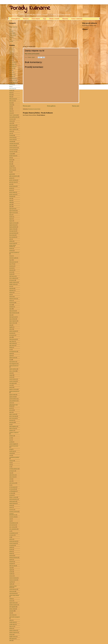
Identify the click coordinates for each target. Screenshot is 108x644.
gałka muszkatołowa (14, 176)
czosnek (11, 154)
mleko (11, 329)
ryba (10, 465)
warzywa (11, 576)
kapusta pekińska (13, 227)
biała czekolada (13, 62)
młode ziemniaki (13, 331)
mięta (11, 325)
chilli (10, 109)
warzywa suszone (13, 580)
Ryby (10, 39)
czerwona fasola (13, 150)
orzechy (11, 377)
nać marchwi (12, 335)
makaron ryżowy (13, 299)
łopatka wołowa (13, 284)
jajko (10, 207)
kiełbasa (11, 241)
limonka (11, 274)
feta (10, 172)
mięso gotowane (13, 317)
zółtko (11, 620)
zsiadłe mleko (12, 622)
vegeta (11, 568)
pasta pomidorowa (13, 401)
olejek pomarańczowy (14, 366)
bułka (11, 97)
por (10, 438)
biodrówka (12, 74)
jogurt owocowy (13, 213)
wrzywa (11, 601)
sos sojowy (12, 535)
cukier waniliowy (13, 129)
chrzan (11, 113)
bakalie (11, 54)
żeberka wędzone (13, 630)
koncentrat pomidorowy (14, 253)
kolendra (11, 251)
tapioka (11, 560)
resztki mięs (12, 451)
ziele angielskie (13, 607)
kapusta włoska (13, 229)
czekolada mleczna (13, 144)
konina (11, 256)
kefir (10, 239)
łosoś (10, 286)
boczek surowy (12, 80)
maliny (11, 301)
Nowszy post (27, 106)
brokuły (11, 91)
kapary (11, 219)
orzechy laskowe (13, 379)
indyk (11, 200)
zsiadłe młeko (12, 624)
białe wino (12, 68)
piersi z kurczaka (13, 416)
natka (10, 337)
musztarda (12, 333)
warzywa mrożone (13, 578)
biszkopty (11, 76)
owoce (11, 385)
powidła (11, 442)
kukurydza (12, 270)
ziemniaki (11, 611)
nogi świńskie (12, 343)
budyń (11, 93)
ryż (10, 467)
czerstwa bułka (12, 146)
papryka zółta (12, 397)
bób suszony (12, 89)
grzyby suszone (13, 194)
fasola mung (12, 170)
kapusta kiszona (13, 225)
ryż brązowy (12, 471)
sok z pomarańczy (13, 529)
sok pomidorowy (13, 523)
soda (10, 519)
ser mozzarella (12, 489)
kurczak (11, 272)
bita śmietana (12, 78)
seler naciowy (12, 483)
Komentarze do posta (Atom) (34, 109)
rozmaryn (11, 461)
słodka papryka (13, 501)
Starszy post (76, 106)
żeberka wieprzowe (13, 632)
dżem (10, 164)
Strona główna (16, 19)
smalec (11, 507)
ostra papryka (12, 383)
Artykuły (11, 41)
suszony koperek (13, 543)
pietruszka (12, 422)
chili (10, 107)
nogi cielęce (12, 341)
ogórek (11, 354)
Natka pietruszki (13, 339)
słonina (11, 505)
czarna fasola (12, 137)
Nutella (11, 347)
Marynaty (65, 19)
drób (10, 158)
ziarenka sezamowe (13, 605)
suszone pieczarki (13, 541)
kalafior (11, 217)
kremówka (12, 266)
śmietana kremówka (14, 558)
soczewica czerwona (14, 512)
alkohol (11, 48)
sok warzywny (12, 525)
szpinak (11, 547)
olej (10, 360)
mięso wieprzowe (13, 321)
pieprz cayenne (12, 414)
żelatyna (11, 635)
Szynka (11, 549)
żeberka (11, 628)
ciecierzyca (12, 119)
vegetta (11, 570)
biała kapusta (12, 64)
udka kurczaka (12, 566)
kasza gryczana (13, 231)
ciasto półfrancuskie (14, 117)
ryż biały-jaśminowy (14, 469)
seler (10, 481)
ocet (10, 349)
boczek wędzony (13, 82)
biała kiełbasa (12, 66)
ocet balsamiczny (13, 352)
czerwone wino (13, 152)
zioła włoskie (12, 615)
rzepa (10, 473)
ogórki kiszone (12, 358)
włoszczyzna (12, 591)
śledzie (11, 551)
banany (11, 58)
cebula (11, 105)
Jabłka (11, 203)
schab (11, 479)
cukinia (11, 131)
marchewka (12, 303)
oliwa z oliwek (12, 371)
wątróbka (11, 582)
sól (10, 537)
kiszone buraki (12, 243)
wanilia (11, 572)
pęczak (11, 408)
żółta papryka (12, 639)
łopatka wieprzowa (13, 282)
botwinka (11, 85)
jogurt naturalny (13, 211)
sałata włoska (12, 477)
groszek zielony (13, 186)
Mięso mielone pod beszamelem (32, 54)
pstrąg (11, 449)
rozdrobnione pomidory (14, 457)
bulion (11, 95)
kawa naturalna (13, 237)
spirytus (11, 539)
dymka (11, 160)
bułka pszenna (12, 99)
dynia (11, 162)
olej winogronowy (13, 364)
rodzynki (11, 453)
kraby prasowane (13, 262)
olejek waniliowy (13, 369)
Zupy (45, 19)
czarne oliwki (12, 139)
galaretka (11, 174)
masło (11, 305)
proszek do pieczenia (14, 446)
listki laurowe (12, 276)
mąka (10, 309)
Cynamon (11, 135)
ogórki (11, 356)
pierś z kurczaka (13, 418)
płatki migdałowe (13, 426)
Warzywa (26, 19)
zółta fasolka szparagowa (15, 617)
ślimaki (11, 553)
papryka (11, 387)
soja (10, 521)
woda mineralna (13, 593)
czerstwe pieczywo (13, 148)
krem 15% (12, 264)
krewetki (11, 268)
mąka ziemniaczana (13, 313)
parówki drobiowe (13, 399)
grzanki (11, 188)
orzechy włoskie (13, 381)
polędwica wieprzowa (14, 433)
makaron (11, 297)
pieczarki (11, 410)
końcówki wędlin (13, 258)
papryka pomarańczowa (14, 391)
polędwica (12, 430)
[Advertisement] (35, 33)
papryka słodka (13, 395)
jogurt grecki (12, 209)
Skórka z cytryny (13, 497)
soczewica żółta (13, 517)
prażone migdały (13, 444)
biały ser (11, 72)
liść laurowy (12, 280)
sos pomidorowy (13, 533)
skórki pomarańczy (13, 499)
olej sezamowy (12, 362)
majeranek (12, 288)
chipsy (11, 111)
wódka (11, 599)
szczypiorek (12, 545)
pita (10, 424)
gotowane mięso (13, 182)
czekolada (11, 141)
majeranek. (12, 290)
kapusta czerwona (13, 223)
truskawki (11, 562)
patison (11, 403)
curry (10, 133)
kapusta (11, 221)
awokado (11, 50)
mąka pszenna (12, 311)
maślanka (11, 307)
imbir (10, 198)
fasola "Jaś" (12, 168)
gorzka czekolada (13, 180)
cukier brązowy (13, 125)
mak (10, 295)
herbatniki (11, 196)
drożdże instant (13, 156)
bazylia (11, 60)
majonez (11, 292)
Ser (10, 485)
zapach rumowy (13, 603)
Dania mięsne (36, 19)
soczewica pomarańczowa (13, 514)
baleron (11, 56)
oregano (11, 375)
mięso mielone (12, 319)
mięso (11, 315)
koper (11, 260)
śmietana (11, 556)
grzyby (11, 190)
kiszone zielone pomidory (13, 246)
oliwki (11, 373)
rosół (10, 455)
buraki (11, 103)
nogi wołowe (12, 345)
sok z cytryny (12, 527)
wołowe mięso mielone (14, 595)
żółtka (11, 641)
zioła (10, 613)
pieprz (11, 412)
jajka (10, 205)
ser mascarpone (13, 487)
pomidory (11, 436)
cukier (11, 123)
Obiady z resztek (54, 19)
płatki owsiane (12, 428)
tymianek (11, 564)
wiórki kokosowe (13, 589)
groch (11, 184)
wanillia (11, 574)
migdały (11, 327)
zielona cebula (12, 609)
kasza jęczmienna (13, 233)
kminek (11, 249)
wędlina (11, 584)
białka (11, 70)
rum (10, 463)
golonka (11, 178)
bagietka (11, 52)
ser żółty (11, 493)
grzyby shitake (12, 192)
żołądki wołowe (13, 637)
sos (10, 531)
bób (10, 87)
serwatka (11, 495)
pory (10, 440)
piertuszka (12, 420)
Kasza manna (12, 235)
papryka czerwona (13, 389)
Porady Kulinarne (30, 8)
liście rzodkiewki (13, 278)
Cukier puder (12, 127)
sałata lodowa (12, 475)
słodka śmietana (13, 503)
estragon (11, 166)
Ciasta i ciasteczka (77, 19)
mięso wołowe (12, 323)
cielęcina (11, 121)
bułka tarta (12, 101)
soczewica (12, 510)
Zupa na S (11, 626)
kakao (11, 215)
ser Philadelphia (13, 491)
